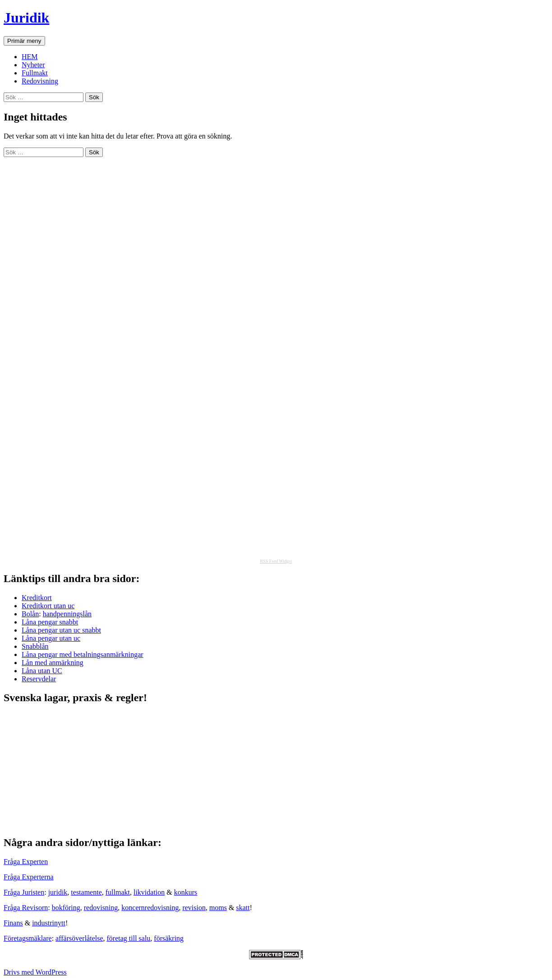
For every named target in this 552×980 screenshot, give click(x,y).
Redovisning (40, 81)
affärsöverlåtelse (79, 938)
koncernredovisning (150, 908)
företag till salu (129, 938)
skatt (243, 908)
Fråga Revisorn (26, 908)
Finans (13, 923)
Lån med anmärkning (53, 663)
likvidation (149, 892)
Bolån (30, 614)
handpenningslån (67, 614)
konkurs (186, 892)
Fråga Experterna (29, 877)
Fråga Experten (26, 862)
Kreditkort (37, 598)
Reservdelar (39, 679)
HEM (30, 57)
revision (194, 908)
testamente (86, 892)
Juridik (26, 18)
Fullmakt (35, 73)
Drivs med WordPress (35, 972)
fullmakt (118, 892)
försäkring (169, 938)
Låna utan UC (42, 671)
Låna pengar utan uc (51, 638)
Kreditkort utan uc (48, 606)
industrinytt (49, 923)
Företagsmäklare (28, 938)
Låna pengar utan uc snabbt (61, 630)
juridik (58, 892)
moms (218, 908)
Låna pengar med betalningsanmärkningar (83, 654)
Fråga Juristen (24, 892)
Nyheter (33, 65)
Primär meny (24, 41)
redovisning (101, 908)
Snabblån (35, 646)
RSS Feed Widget (276, 561)
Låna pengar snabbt (50, 622)
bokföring (66, 908)
